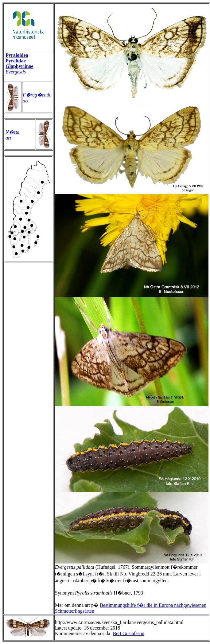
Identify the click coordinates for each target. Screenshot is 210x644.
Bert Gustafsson (128, 633)
